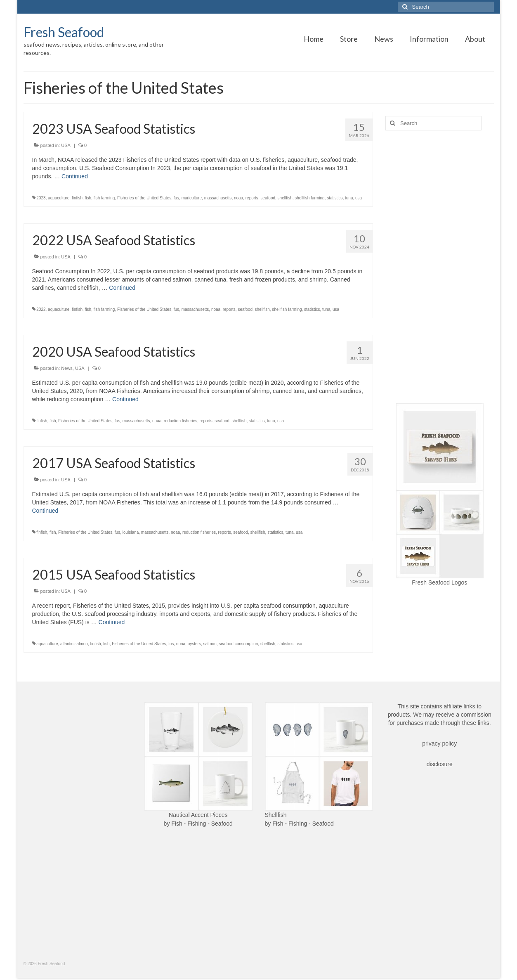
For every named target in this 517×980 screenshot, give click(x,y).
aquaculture (59, 198)
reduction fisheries (181, 421)
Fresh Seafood (64, 32)
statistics (335, 198)
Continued (75, 176)
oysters (194, 644)
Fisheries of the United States (144, 198)
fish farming (104, 198)
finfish (77, 198)
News (67, 368)
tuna (349, 198)
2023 (41, 198)
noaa (238, 198)
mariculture (192, 198)
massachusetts (218, 198)
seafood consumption (238, 644)
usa (359, 198)
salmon (210, 644)
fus (176, 198)
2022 (41, 309)
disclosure (440, 764)
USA (66, 145)
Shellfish (276, 815)
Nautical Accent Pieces (198, 815)
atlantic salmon (74, 644)
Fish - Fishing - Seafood (202, 824)
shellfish (285, 198)
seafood (268, 198)
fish (88, 198)
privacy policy (439, 743)
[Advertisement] (440, 267)
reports (252, 198)
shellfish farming (309, 198)
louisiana (131, 532)
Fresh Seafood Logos (439, 582)
